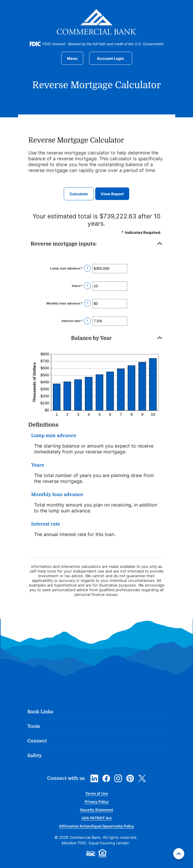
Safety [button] (35, 756)
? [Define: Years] (87, 286)
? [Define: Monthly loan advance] (87, 303)
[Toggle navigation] (72, 58)
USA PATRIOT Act (97, 818)
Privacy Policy (97, 802)
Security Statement (97, 810)
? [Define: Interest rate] (87, 321)
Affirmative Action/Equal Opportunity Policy (96, 826)
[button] (97, 244)
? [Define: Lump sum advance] (87, 268)
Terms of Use (97, 793)
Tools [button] (34, 726)
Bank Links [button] (40, 712)
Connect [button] (37, 741)
